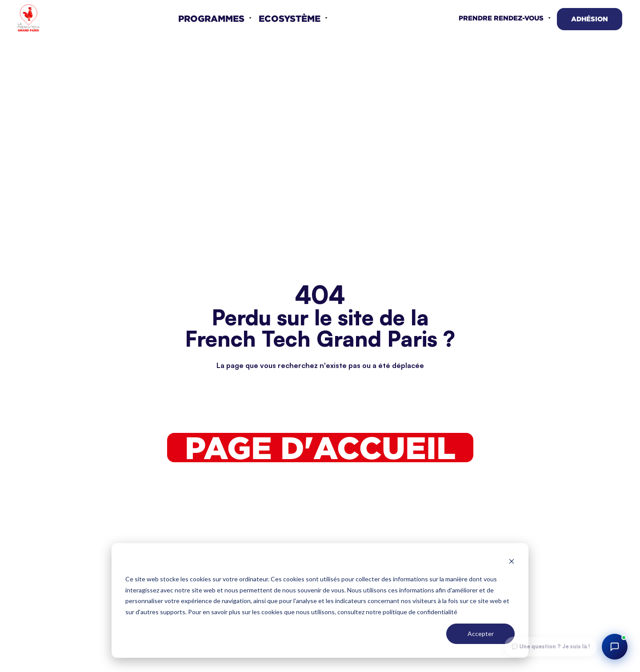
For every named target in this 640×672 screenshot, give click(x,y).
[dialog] (320, 600)
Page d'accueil (320, 448)
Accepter (481, 634)
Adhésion (590, 19)
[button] (215, 18)
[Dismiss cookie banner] (512, 562)
